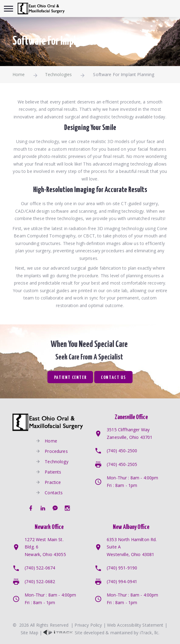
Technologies (59, 74)
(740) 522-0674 (40, 568)
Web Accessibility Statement (135, 625)
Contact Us (113, 378)
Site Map (29, 633)
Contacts (54, 492)
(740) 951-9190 (122, 568)
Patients (53, 472)
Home (19, 74)
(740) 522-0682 (40, 581)
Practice (53, 482)
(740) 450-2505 (122, 464)
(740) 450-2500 (122, 451)
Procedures (56, 451)
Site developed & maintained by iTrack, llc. (101, 633)
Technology (56, 461)
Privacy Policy (88, 625)
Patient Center (70, 378)
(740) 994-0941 (122, 581)
